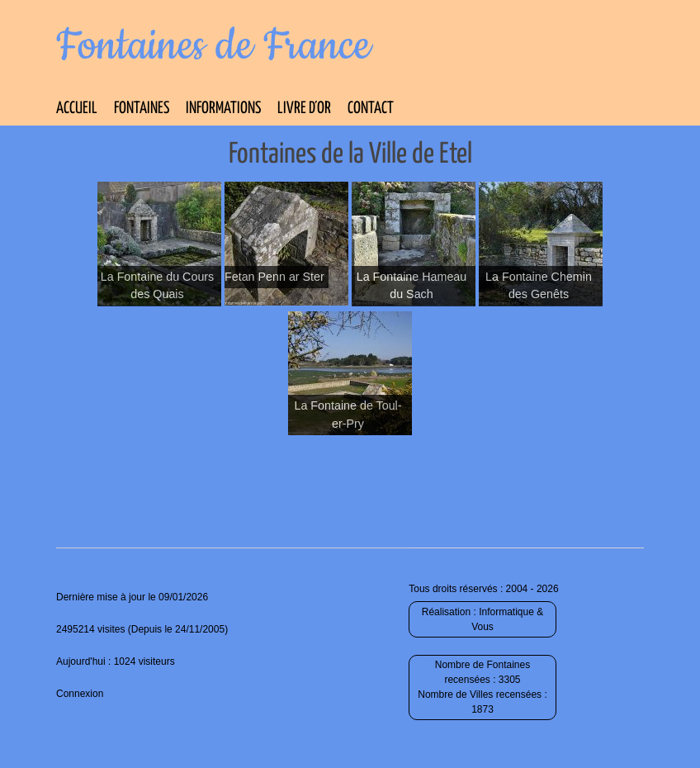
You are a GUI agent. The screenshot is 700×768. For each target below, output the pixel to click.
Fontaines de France (213, 46)
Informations (223, 109)
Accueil (77, 109)
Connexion (80, 694)
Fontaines (142, 109)
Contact (371, 109)
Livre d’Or (304, 109)
